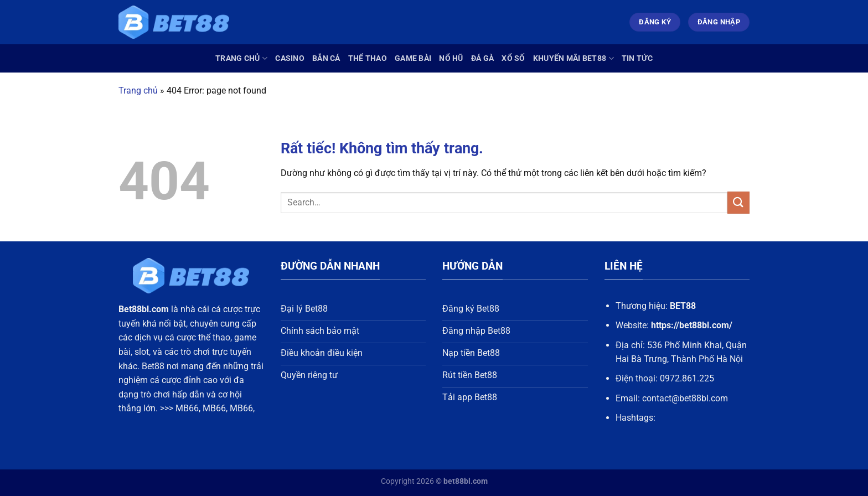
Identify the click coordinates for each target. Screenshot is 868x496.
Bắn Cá (326, 58)
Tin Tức (637, 58)
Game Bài (413, 58)
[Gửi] (738, 202)
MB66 (187, 408)
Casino (290, 58)
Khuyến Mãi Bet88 (573, 58)
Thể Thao (368, 58)
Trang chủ (241, 58)
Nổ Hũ (451, 58)
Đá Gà (482, 58)
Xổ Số (513, 58)
